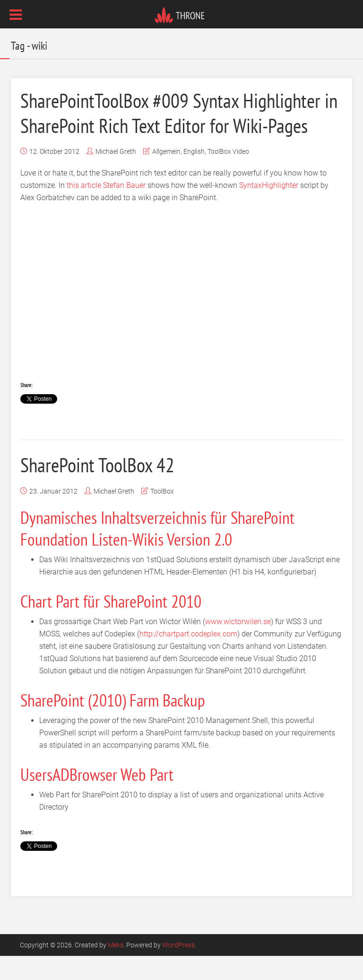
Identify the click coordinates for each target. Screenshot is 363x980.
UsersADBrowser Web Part (97, 798)
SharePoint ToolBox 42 (102, 488)
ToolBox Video (228, 176)
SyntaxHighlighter (269, 209)
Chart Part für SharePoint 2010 (111, 625)
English (194, 176)
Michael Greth (116, 176)
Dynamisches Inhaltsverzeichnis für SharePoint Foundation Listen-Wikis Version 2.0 (157, 552)
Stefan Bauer (124, 209)
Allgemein (166, 176)
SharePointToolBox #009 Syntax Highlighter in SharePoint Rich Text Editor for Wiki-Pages (180, 124)
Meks (116, 969)
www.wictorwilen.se (238, 645)
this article (84, 209)
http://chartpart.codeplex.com (188, 658)
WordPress (178, 969)
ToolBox (162, 515)
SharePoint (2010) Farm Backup (113, 724)
